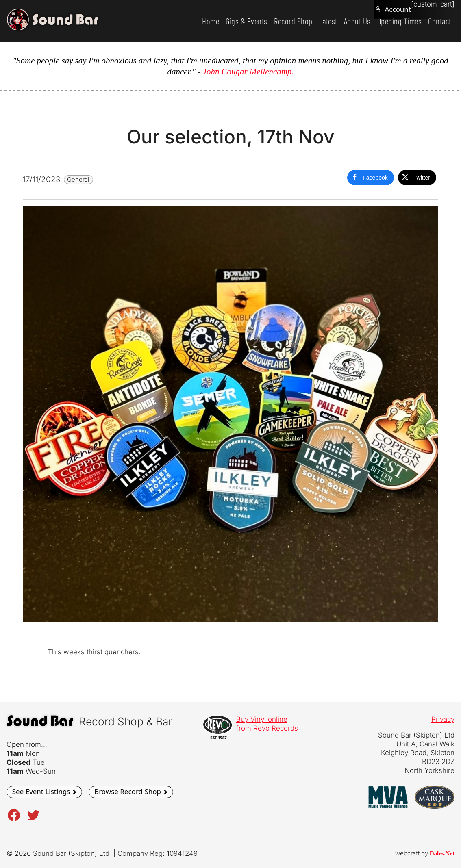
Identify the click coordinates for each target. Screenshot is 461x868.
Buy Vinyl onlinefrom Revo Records (267, 724)
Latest (328, 21)
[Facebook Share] (370, 178)
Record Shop (293, 21)
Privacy (443, 719)
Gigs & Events (247, 21)
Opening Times (400, 21)
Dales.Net (442, 853)
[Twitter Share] (417, 178)
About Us (357, 21)
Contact (440, 21)
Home (211, 21)
